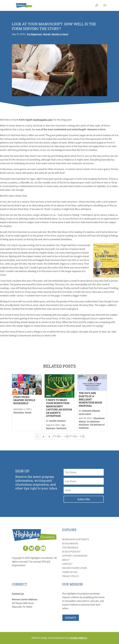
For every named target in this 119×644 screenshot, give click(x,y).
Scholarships (70, 544)
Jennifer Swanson (57, 421)
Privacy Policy (70, 576)
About (66, 560)
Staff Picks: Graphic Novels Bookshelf (24, 400)
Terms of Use (70, 572)
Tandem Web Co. (78, 638)
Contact (67, 564)
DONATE (71, 618)
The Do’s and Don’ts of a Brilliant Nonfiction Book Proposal (90, 399)
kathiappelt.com (43, 120)
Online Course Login (74, 568)
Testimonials (70, 548)
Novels (47, 34)
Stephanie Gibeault (91, 411)
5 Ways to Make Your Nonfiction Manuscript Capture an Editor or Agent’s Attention (59, 408)
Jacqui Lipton (85, 414)
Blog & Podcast (71, 552)
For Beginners (35, 34)
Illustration (19, 412)
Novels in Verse (60, 34)
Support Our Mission (75, 556)
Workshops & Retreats (76, 540)
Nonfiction (61, 428)
